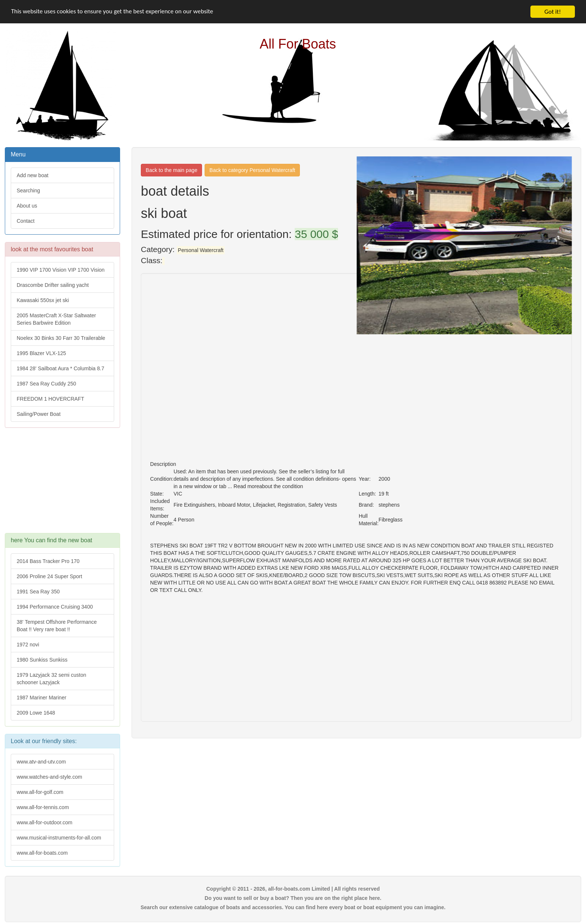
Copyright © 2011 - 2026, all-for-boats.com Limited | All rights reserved (293, 889)
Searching (28, 191)
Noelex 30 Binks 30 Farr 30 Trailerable (61, 338)
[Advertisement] (62, 484)
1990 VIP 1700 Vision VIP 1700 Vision (61, 270)
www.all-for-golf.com (40, 792)
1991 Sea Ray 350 (38, 592)
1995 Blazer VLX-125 (41, 353)
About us (27, 206)
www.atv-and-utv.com (41, 762)
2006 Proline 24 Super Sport (49, 576)
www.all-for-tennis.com (43, 807)
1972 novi (28, 645)
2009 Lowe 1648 (36, 713)
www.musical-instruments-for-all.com (59, 838)
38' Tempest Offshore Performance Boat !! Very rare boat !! (57, 626)
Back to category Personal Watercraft (252, 170)
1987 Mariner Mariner (42, 698)
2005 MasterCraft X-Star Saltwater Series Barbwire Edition (56, 319)
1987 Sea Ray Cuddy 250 (46, 384)
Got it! (553, 12)
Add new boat (33, 175)
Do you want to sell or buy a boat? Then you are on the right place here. (293, 898)
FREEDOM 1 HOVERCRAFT (50, 399)
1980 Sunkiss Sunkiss (42, 660)
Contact (26, 221)
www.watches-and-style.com (49, 777)
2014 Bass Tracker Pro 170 (48, 561)
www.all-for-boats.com (42, 853)
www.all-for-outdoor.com (44, 822)
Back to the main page (171, 170)
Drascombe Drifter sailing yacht (53, 285)
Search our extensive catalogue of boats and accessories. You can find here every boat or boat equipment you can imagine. (293, 907)
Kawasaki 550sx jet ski (43, 300)
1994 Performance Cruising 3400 (55, 607)
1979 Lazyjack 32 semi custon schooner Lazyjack (52, 679)
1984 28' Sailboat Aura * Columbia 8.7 (60, 368)
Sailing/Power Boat (39, 414)
